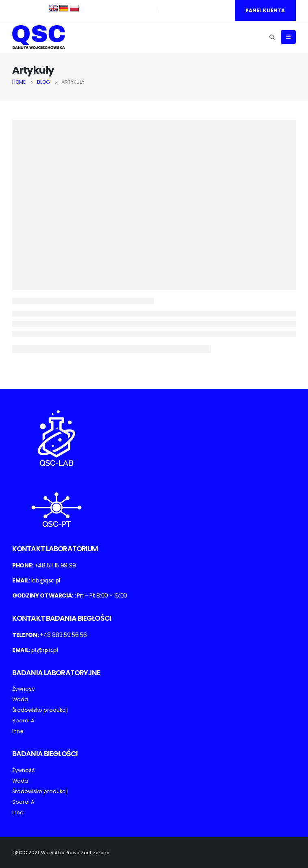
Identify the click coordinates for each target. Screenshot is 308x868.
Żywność (24, 689)
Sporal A (23, 721)
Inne (18, 731)
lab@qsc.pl (46, 580)
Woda (20, 699)
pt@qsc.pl (45, 650)
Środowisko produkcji (40, 710)
